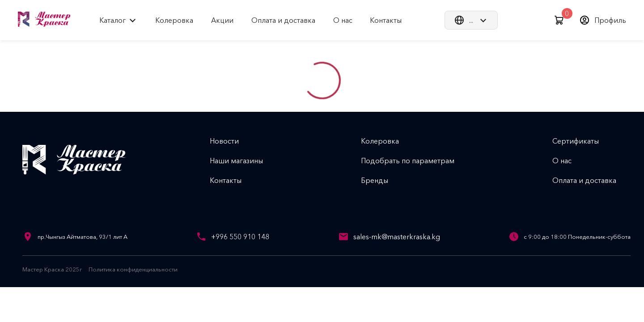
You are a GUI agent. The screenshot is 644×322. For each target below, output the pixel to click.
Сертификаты (583, 141)
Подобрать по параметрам (415, 161)
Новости (231, 141)
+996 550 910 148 (240, 237)
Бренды (382, 180)
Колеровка (387, 141)
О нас (569, 161)
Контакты (233, 180)
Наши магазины (244, 161)
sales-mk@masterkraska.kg (397, 237)
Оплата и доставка (591, 180)
